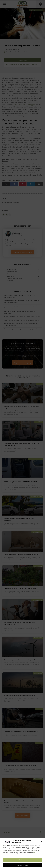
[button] (41, 842)
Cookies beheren (22, 865)
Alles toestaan (22, 860)
